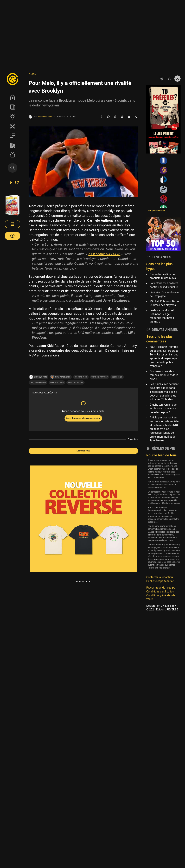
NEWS (32, 74)
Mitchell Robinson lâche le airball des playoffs (164, 303)
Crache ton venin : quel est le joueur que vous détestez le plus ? (163, 409)
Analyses (12, 117)
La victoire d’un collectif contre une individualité (164, 285)
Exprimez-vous (83, 451)
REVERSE (12, 145)
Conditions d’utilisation (160, 592)
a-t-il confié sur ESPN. (104, 254)
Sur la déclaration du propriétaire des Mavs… (164, 276)
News (12, 107)
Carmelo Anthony (100, 377)
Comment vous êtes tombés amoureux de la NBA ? (164, 375)
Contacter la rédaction (160, 577)
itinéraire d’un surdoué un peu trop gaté (165, 294)
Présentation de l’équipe (161, 588)
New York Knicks (75, 382)
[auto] (162, 79)
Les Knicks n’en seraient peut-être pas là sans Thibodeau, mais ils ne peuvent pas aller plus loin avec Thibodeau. (164, 392)
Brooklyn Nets (81, 377)
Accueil (12, 97)
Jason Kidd (117, 377)
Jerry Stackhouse (38, 382)
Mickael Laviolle (45, 117)
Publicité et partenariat (160, 581)
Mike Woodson (57, 382)
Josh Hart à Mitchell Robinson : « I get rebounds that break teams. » (162, 316)
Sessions (12, 136)
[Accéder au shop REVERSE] (170, 79)
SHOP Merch (12, 155)
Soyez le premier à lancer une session (83, 418)
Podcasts (12, 126)
